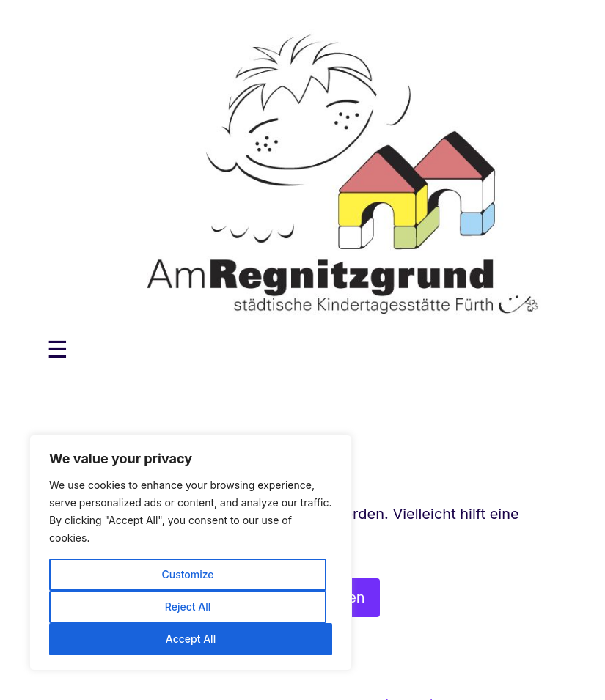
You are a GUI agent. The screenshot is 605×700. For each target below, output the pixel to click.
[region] (191, 553)
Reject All (188, 607)
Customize (187, 574)
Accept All (191, 639)
